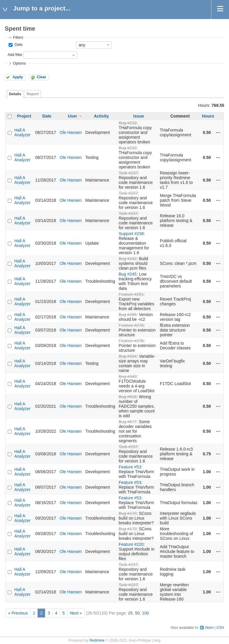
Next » (76, 613)
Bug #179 (128, 513)
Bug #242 (128, 259)
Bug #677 (128, 422)
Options (19, 63)
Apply (18, 77)
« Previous (18, 613)
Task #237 (128, 173)
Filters (18, 37)
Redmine (97, 640)
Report (33, 94)
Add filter (15, 55)
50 (137, 613)
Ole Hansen (71, 132)
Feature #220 (131, 544)
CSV (220, 628)
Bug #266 (128, 315)
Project (24, 116)
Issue (139, 116)
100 (145, 613)
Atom (209, 628)
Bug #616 (128, 397)
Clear (41, 77)
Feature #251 (131, 294)
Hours (208, 116)
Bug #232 (128, 123)
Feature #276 (131, 325)
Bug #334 (128, 356)
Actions (218, 132)
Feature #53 (130, 467)
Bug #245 (128, 274)
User (73, 116)
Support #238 (131, 234)
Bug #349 (128, 376)
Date (18, 45)
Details (15, 94)
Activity (102, 116)
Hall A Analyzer (22, 132)
